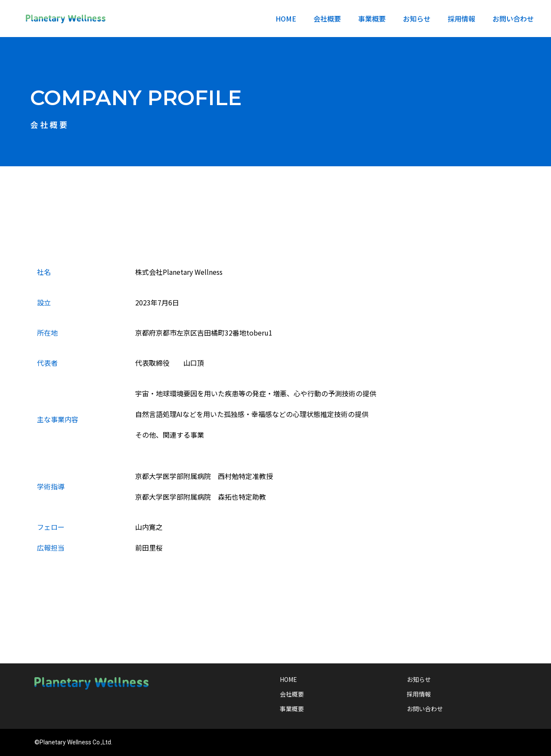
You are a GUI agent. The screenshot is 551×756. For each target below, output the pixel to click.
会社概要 (327, 19)
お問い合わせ (513, 19)
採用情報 (461, 19)
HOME (286, 19)
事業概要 (372, 19)
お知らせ (417, 19)
